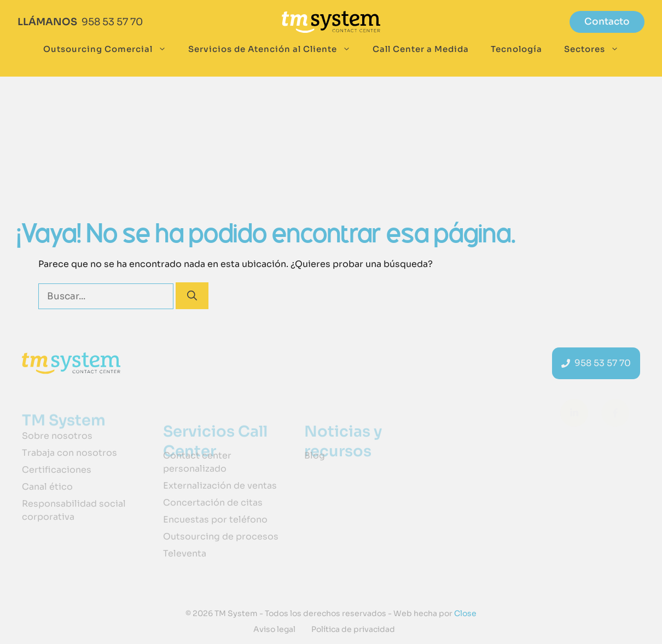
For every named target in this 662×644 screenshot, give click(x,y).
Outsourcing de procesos (221, 536)
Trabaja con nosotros (69, 453)
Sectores (597, 49)
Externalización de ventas (220, 486)
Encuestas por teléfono (215, 520)
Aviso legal (274, 629)
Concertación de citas (213, 503)
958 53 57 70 (112, 22)
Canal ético (47, 487)
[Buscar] (192, 296)
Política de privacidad (353, 629)
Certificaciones (57, 470)
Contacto (607, 22)
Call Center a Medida (421, 49)
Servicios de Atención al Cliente (275, 49)
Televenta (185, 553)
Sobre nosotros (57, 436)
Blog (315, 456)
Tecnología (516, 49)
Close (464, 613)
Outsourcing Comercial (110, 49)
